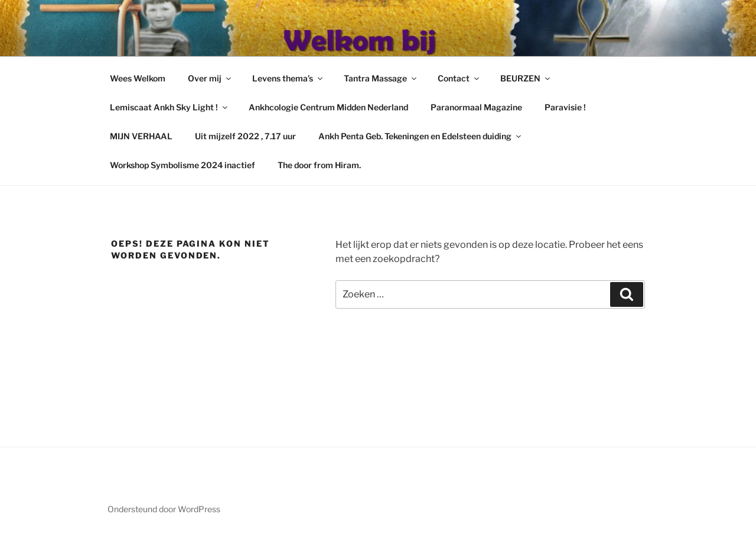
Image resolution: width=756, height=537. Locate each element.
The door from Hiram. (319, 165)
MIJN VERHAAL (141, 136)
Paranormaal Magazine (476, 107)
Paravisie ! (565, 107)
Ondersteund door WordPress (164, 509)
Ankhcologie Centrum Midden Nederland (328, 107)
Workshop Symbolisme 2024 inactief (183, 165)
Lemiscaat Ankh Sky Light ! (170, 107)
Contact (459, 78)
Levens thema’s (288, 78)
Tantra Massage (381, 78)
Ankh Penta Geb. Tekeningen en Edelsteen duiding (421, 136)
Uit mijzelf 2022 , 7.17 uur (245, 136)
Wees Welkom (138, 78)
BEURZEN (526, 78)
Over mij (210, 78)
